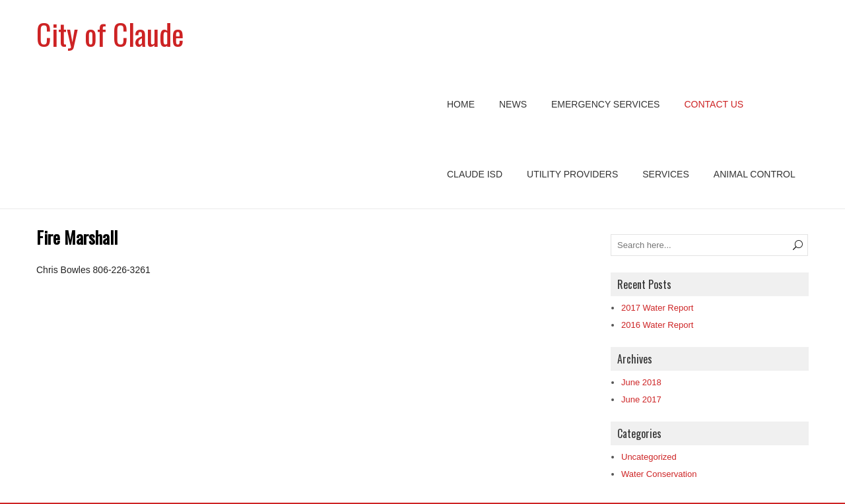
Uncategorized (649, 457)
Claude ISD (475, 174)
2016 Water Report (657, 325)
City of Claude (110, 34)
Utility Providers (572, 174)
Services (666, 174)
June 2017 (641, 399)
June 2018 (641, 382)
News (513, 104)
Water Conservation (659, 474)
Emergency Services (605, 104)
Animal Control (755, 174)
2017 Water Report (657, 308)
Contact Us (714, 104)
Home (461, 104)
